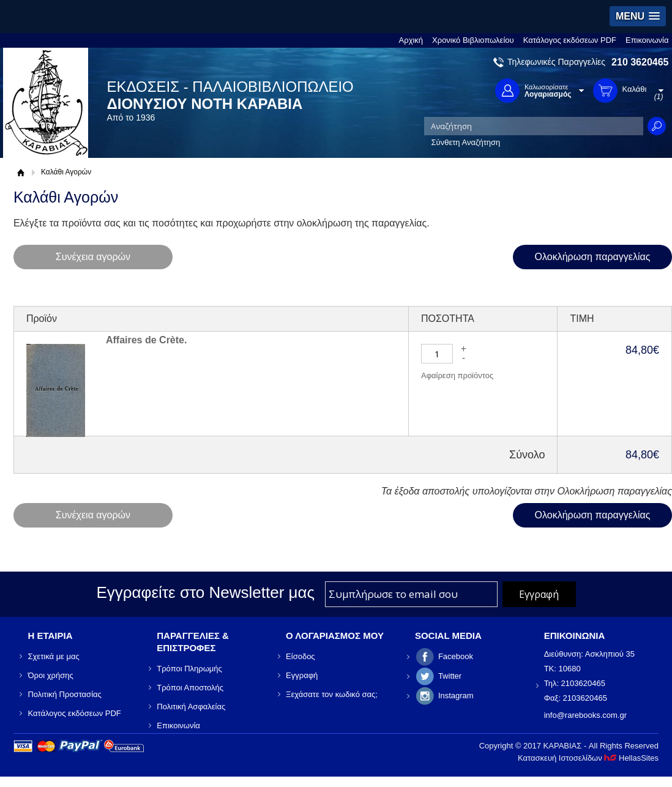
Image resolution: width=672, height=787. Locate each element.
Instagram (456, 696)
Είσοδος (301, 656)
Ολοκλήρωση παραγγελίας (593, 257)
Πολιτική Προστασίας (64, 694)
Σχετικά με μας (53, 656)
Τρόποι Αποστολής (190, 688)
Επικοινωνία (647, 40)
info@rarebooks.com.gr (585, 715)
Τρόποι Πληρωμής (189, 669)
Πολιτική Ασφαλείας (191, 707)
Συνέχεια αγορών (93, 257)
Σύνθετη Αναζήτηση (466, 142)
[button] (638, 16)
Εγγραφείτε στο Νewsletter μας (205, 592)
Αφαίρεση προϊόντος (457, 375)
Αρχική (411, 40)
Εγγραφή (302, 675)
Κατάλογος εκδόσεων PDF (570, 40)
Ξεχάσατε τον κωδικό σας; (332, 694)
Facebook (456, 656)
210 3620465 (640, 62)
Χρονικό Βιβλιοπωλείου (473, 40)
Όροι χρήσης (50, 675)
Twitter (450, 676)
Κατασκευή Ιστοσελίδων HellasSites (588, 758)
